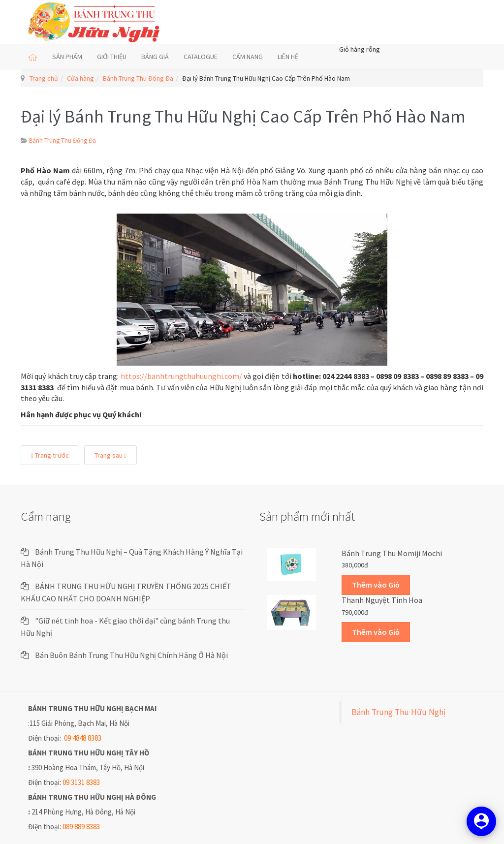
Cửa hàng (80, 78)
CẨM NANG (248, 57)
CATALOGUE (201, 57)
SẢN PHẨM (67, 57)
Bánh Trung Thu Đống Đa (138, 78)
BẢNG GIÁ (155, 57)
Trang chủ (44, 78)
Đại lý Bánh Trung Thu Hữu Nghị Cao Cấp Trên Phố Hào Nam (243, 116)
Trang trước (50, 455)
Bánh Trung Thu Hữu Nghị (398, 712)
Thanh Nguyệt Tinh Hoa (382, 600)
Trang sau (110, 455)
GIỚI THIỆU (112, 57)
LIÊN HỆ (288, 57)
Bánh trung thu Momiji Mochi (392, 553)
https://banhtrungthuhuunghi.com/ (181, 376)
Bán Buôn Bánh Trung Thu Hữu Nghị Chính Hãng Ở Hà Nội (131, 655)
